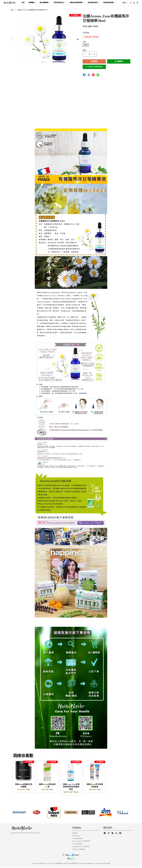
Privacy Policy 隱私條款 (85, 864)
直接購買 (94, 62)
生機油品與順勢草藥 (77, 3)
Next (78, 40)
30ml (86, 46)
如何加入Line (76, 836)
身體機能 (32, 3)
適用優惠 (86, 33)
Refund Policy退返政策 (70, 864)
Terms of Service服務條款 (54, 864)
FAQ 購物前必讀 (77, 839)
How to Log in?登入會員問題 (81, 842)
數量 (84, 51)
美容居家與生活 (60, 3)
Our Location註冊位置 (38, 864)
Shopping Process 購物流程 (81, 847)
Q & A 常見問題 (77, 844)
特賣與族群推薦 (109, 3)
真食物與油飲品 (94, 3)
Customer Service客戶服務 (102, 864)
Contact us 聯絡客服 (79, 850)
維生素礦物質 (45, 3)
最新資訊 (75, 834)
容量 (84, 42)
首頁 (23, 3)
